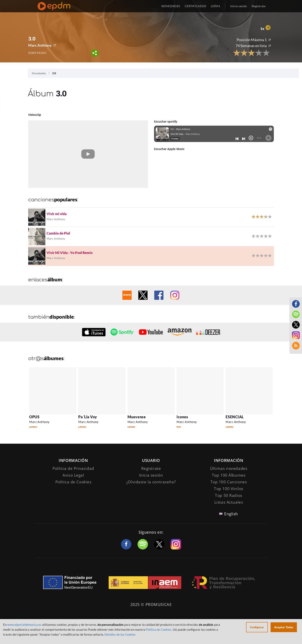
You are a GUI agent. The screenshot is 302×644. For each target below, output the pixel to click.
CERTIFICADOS (195, 6)
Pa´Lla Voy (88, 417)
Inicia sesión (239, 6)
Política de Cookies (73, 482)
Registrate (151, 468)
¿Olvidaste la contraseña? (151, 482)
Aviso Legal (73, 475)
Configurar (257, 627)
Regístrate (259, 6)
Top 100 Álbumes (229, 475)
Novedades (39, 73)
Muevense (137, 417)
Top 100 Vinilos (229, 489)
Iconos (182, 417)
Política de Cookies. (159, 629)
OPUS (34, 417)
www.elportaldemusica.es (24, 625)
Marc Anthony (40, 45)
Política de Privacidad (73, 468)
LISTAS (215, 6)
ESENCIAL (235, 417)
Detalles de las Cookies (120, 634)
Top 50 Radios (229, 495)
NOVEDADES (171, 6)
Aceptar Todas (284, 627)
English (231, 514)
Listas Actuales (229, 502)
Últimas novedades (229, 468)
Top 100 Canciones (229, 482)
